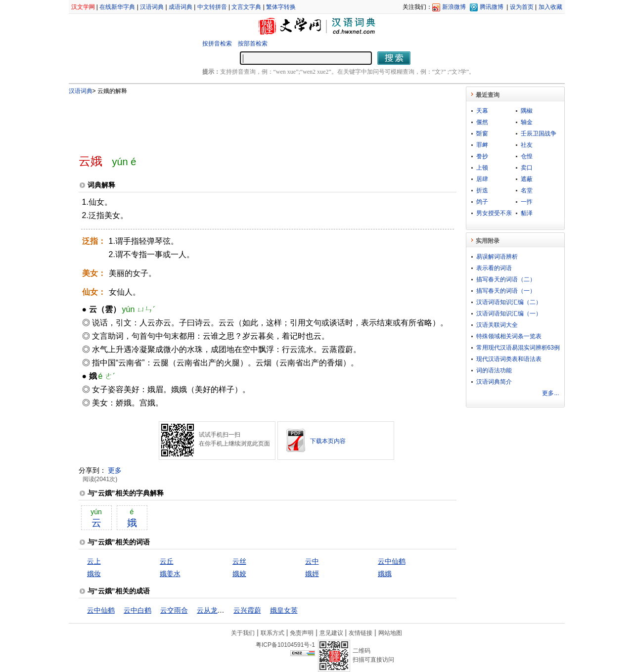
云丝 (239, 561)
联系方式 (272, 633)
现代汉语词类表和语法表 (509, 359)
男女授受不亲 (494, 213)
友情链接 (361, 633)
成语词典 (181, 7)
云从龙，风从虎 (221, 610)
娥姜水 (170, 574)
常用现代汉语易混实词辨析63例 (518, 348)
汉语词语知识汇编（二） (509, 302)
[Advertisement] (251, 120)
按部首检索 (253, 44)
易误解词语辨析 (497, 257)
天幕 (482, 111)
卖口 (527, 168)
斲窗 (482, 134)
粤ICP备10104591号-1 (285, 645)
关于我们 (243, 633)
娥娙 (312, 574)
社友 (527, 145)
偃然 (482, 122)
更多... (550, 393)
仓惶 (527, 156)
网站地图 (390, 633)
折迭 (482, 190)
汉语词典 (152, 7)
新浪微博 (454, 7)
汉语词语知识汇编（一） (509, 314)
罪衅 (482, 145)
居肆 (482, 179)
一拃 (527, 202)
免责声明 (302, 633)
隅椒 (527, 111)
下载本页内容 (328, 441)
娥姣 (239, 574)
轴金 (527, 122)
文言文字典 (246, 7)
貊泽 (527, 213)
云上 (94, 561)
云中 (312, 561)
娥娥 (385, 574)
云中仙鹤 (392, 561)
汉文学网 (83, 7)
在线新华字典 (117, 7)
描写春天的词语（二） (506, 279)
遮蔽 (527, 179)
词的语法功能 (494, 370)
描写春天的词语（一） (506, 291)
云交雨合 (174, 610)
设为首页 (522, 7)
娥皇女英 (284, 610)
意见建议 (331, 633)
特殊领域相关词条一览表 (509, 336)
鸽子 (482, 202)
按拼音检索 (217, 44)
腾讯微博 (492, 7)
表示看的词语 (494, 268)
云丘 (167, 561)
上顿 (482, 168)
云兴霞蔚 (247, 610)
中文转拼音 (212, 7)
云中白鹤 (137, 610)
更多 (115, 470)
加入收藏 (550, 7)
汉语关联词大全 (497, 325)
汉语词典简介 (494, 382)
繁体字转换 (281, 7)
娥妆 (94, 574)
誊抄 (482, 156)
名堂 (527, 190)
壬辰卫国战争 (539, 134)
